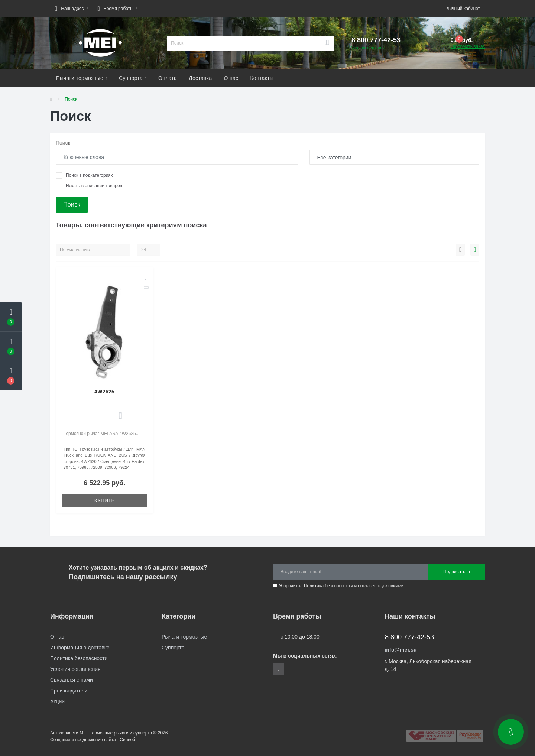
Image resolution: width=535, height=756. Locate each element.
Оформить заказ (468, 46)
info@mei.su (401, 650)
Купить (105, 500)
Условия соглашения (75, 669)
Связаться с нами (72, 680)
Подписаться (457, 572)
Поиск (63, 143)
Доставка (200, 78)
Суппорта (133, 78)
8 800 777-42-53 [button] (409, 637)
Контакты (262, 78)
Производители (69, 691)
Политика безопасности (328, 586)
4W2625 (104, 392)
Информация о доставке (80, 648)
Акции (57, 701)
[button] (71, 9)
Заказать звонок (368, 48)
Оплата (168, 78)
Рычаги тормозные (82, 78)
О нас (231, 78)
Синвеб (127, 740)
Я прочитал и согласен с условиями (341, 586)
